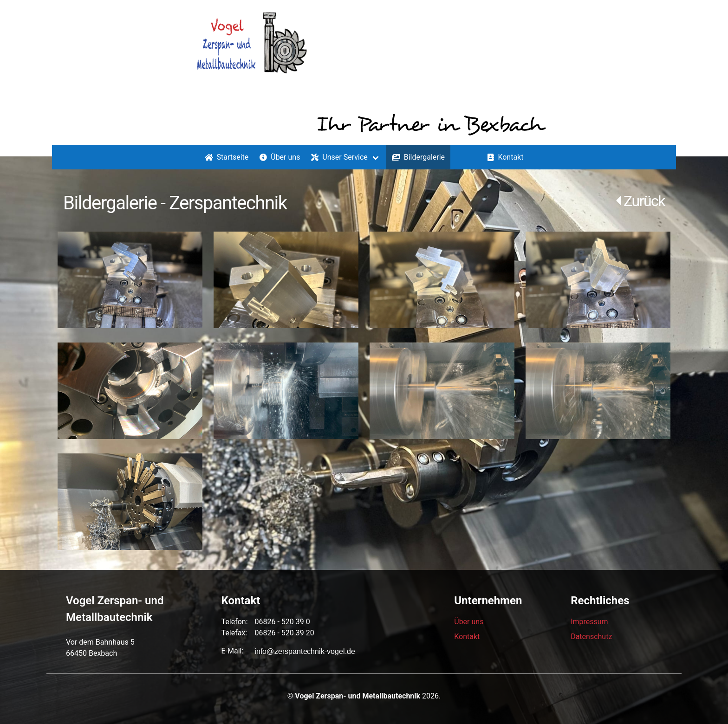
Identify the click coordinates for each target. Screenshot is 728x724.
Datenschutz (591, 637)
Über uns (280, 157)
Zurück (640, 201)
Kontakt (505, 157)
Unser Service (339, 157)
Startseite (227, 157)
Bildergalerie (418, 157)
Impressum (589, 622)
